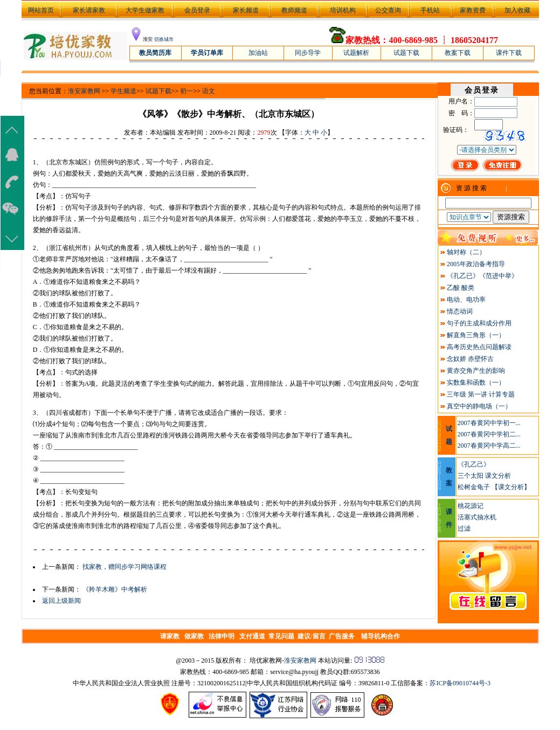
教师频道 (294, 10)
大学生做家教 (145, 10)
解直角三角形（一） (476, 335)
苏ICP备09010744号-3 (460, 683)
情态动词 (460, 311)
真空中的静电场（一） (479, 406)
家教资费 (473, 10)
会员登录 (197, 10)
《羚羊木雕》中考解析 (115, 589)
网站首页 (40, 10)
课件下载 (509, 53)
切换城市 (164, 39)
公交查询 (388, 10)
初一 (186, 91)
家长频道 (246, 10)
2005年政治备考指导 (476, 264)
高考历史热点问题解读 (479, 347)
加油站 (258, 53)
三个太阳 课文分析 (484, 476)
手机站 (430, 10)
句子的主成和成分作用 (479, 323)
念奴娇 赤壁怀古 (470, 359)
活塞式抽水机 (477, 517)
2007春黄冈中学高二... (489, 446)
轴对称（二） (466, 252)
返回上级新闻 (61, 601)
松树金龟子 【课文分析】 (494, 487)
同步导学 (308, 53)
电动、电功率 (466, 300)
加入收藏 (517, 10)
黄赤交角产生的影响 (476, 371)
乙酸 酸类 (461, 288)
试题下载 (406, 53)
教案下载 (458, 53)
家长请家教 (89, 10)
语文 (209, 91)
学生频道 (123, 91)
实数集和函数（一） (476, 383)
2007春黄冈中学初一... (489, 423)
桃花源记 (471, 506)
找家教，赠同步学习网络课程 (125, 567)
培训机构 (343, 10)
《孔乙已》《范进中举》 (482, 276)
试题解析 (356, 53)
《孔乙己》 (474, 464)
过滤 (464, 529)
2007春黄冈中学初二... (489, 434)
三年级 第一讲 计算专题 (481, 394)
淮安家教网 (84, 91)
